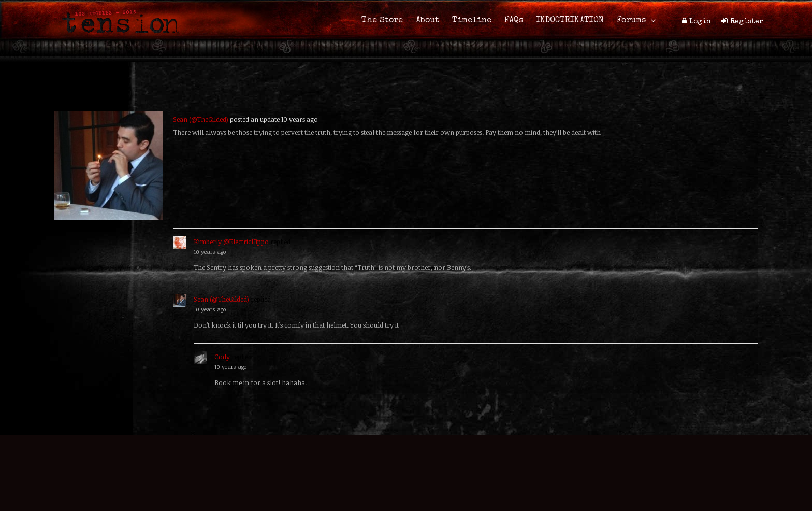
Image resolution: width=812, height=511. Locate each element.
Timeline (472, 21)
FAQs (514, 21)
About (427, 21)
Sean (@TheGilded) (201, 119)
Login (700, 22)
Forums (631, 21)
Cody (222, 357)
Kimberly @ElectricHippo (231, 242)
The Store (382, 21)
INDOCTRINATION (570, 21)
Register (747, 22)
